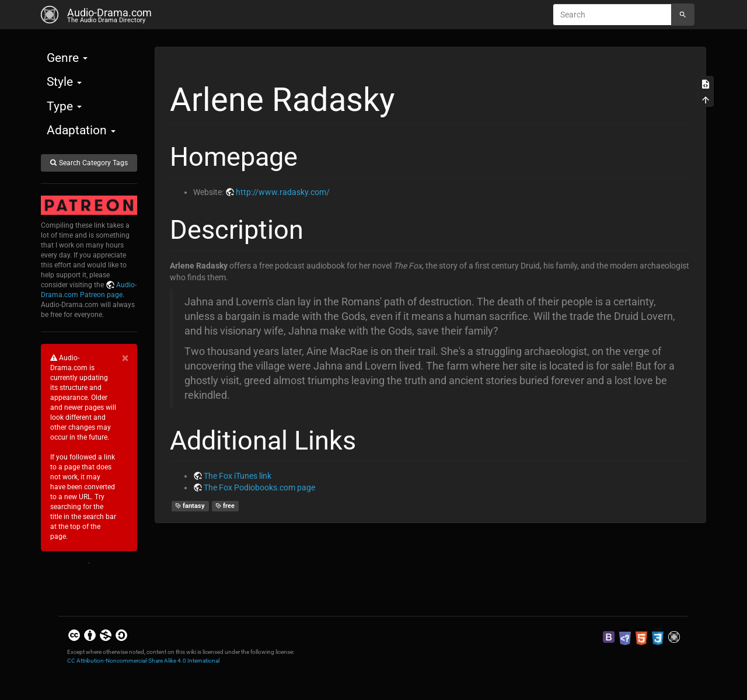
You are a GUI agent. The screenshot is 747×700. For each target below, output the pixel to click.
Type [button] (64, 106)
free (225, 506)
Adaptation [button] (81, 130)
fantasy (190, 506)
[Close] (125, 358)
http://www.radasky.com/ (283, 192)
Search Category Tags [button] (89, 163)
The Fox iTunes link (238, 476)
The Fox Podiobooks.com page (259, 487)
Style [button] (64, 82)
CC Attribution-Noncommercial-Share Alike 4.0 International (143, 661)
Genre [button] (67, 58)
